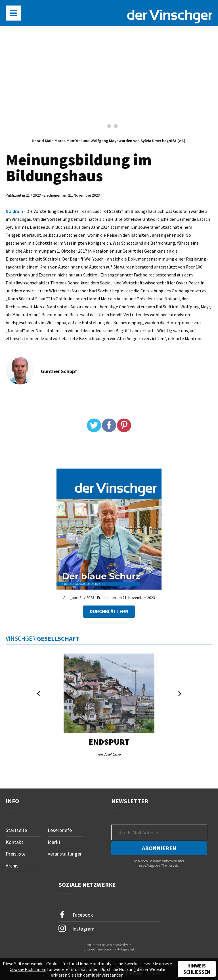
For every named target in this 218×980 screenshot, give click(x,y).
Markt (54, 842)
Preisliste (16, 854)
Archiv (12, 866)
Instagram (76, 928)
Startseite (16, 830)
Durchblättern (109, 611)
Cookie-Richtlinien (28, 969)
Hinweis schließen (197, 969)
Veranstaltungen (65, 854)
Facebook (76, 915)
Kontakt (14, 842)
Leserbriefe (60, 830)
